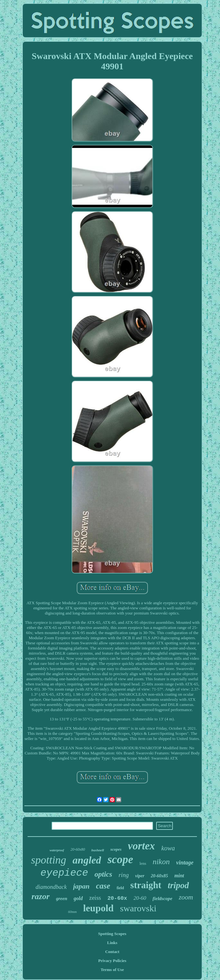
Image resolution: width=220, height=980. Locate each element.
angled (87, 860)
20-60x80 (78, 849)
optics (103, 874)
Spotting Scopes (112, 934)
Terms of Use (112, 970)
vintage (185, 863)
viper (140, 876)
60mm (72, 912)
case (103, 886)
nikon (161, 862)
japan (81, 886)
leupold (98, 908)
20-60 (140, 898)
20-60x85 (159, 876)
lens (143, 863)
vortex (141, 846)
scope (120, 860)
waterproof (57, 850)
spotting (49, 860)
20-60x (117, 898)
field (120, 888)
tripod (178, 885)
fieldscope (163, 898)
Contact (112, 952)
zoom (186, 897)
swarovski (138, 908)
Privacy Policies (112, 961)
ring (124, 875)
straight (146, 885)
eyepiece (64, 873)
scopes (116, 849)
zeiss (95, 898)
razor (40, 896)
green (62, 898)
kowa (168, 848)
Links (112, 943)
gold (78, 898)
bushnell (98, 850)
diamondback (51, 887)
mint (179, 876)
